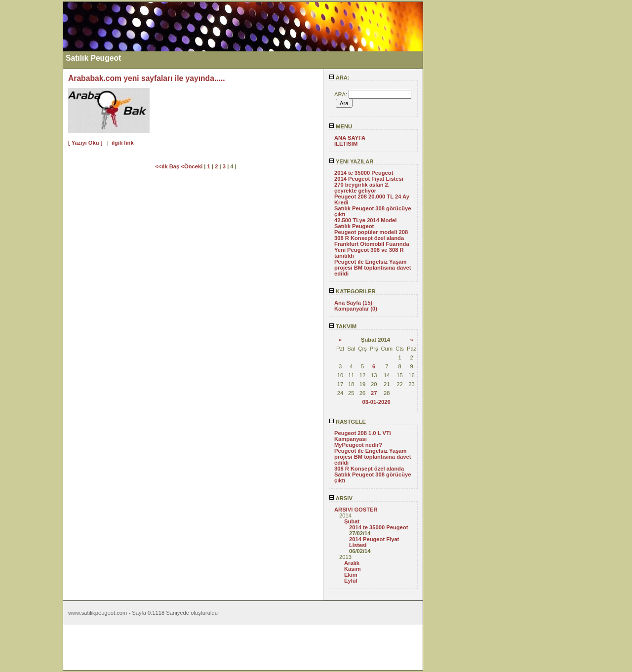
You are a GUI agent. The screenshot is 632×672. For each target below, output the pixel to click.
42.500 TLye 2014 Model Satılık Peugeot (365, 223)
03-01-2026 (376, 402)
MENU (340, 126)
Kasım (353, 569)
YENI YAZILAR (351, 161)
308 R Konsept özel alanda (369, 238)
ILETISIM (346, 144)
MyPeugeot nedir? (358, 445)
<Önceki (192, 166)
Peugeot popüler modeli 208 (371, 232)
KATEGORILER (352, 291)
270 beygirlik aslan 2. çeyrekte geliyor (362, 188)
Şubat (352, 521)
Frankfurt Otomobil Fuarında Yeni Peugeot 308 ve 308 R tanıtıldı (372, 250)
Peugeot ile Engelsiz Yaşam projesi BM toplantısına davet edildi (373, 268)
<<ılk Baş (168, 166)
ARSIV (341, 498)
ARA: (339, 78)
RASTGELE (347, 422)
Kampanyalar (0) (356, 309)
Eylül (351, 581)
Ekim (351, 575)
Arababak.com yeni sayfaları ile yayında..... (147, 78)
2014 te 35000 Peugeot (364, 173)
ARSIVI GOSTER (356, 510)
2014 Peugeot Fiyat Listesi (369, 179)
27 (374, 393)
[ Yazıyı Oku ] (85, 143)
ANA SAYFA (350, 138)
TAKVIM (343, 326)
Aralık (352, 563)
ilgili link (123, 143)
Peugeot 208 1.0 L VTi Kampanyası (363, 436)
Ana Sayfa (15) (353, 303)
